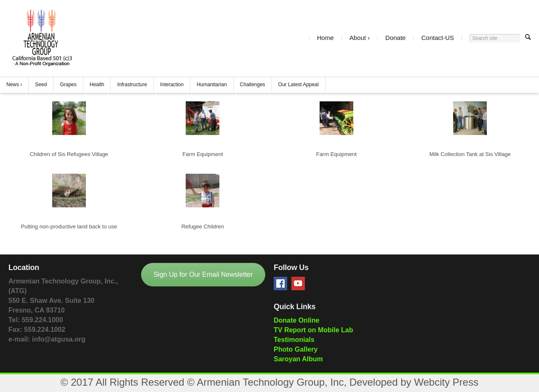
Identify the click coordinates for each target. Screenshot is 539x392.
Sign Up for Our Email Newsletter (203, 274)
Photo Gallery (296, 349)
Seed (41, 85)
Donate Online (296, 320)
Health (97, 85)
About (358, 38)
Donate (395, 38)
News (13, 85)
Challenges (253, 85)
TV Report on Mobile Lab (313, 330)
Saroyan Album (298, 359)
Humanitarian (212, 85)
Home (326, 38)
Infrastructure (132, 85)
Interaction (172, 85)
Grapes (68, 85)
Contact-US (438, 38)
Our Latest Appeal (299, 85)
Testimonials (294, 340)
